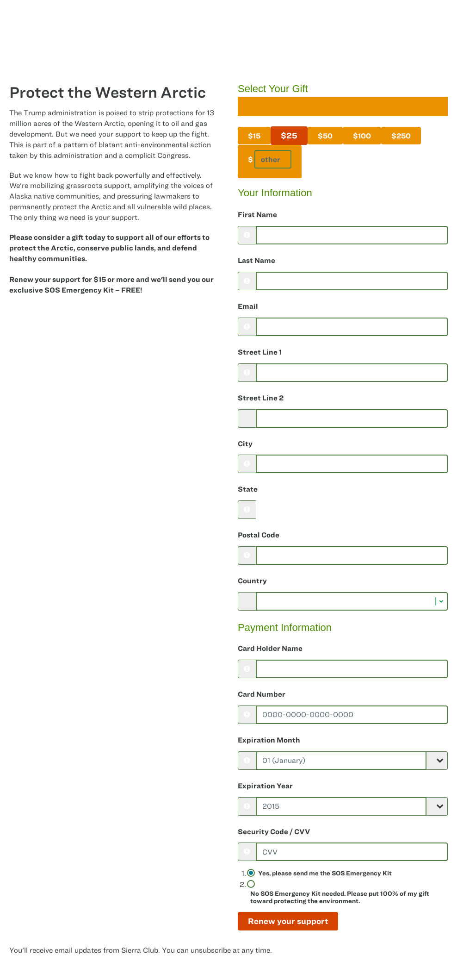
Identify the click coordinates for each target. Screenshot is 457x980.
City (245, 443)
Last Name (256, 260)
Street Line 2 (261, 398)
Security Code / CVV (274, 831)
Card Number (262, 694)
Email (248, 306)
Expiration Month (269, 740)
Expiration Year (265, 786)
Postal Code (259, 535)
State (248, 489)
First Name (257, 214)
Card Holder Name (270, 648)
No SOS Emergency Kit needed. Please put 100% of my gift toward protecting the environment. (340, 897)
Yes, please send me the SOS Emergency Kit (325, 873)
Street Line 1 (260, 352)
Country (252, 581)
